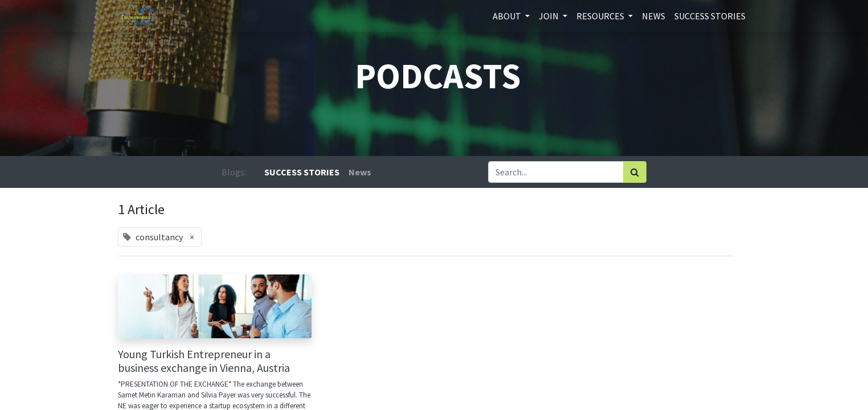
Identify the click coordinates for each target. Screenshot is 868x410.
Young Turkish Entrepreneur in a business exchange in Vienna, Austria (204, 361)
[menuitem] (654, 16)
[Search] (635, 172)
